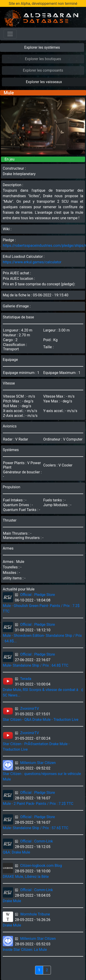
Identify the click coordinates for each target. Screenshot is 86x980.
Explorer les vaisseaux (44, 82)
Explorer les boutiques (43, 59)
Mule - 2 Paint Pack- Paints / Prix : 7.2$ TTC (38, 804)
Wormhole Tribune (35, 914)
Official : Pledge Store (38, 595)
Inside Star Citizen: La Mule (25, 950)
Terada (26, 679)
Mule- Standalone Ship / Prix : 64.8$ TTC (36, 665)
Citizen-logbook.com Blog (41, 866)
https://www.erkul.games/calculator (32, 262)
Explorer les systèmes (42, 47)
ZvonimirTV (30, 709)
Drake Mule (12, 901)
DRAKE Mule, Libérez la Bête (26, 877)
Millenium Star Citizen (38, 763)
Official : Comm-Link (37, 841)
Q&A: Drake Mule (16, 852)
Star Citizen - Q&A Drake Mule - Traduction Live (41, 720)
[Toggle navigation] (10, 34)
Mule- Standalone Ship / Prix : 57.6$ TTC (36, 828)
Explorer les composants (43, 70)
